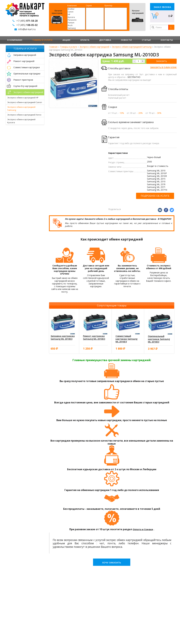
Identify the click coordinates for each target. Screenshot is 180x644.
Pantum (76, 23)
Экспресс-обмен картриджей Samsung (132, 47)
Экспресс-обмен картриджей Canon (25, 102)
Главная (53, 47)
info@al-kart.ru (27, 29)
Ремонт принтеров (23, 80)
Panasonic (76, 20)
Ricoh (76, 25)
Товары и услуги (42, 40)
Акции (66, 40)
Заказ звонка (162, 7)
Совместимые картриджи (27, 67)
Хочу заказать (112, 562)
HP (76, 15)
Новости (126, 40)
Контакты (167, 40)
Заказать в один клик (163, 67)
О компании (15, 40)
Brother (76, 9)
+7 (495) (27, 21)
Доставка (105, 40)
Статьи (146, 40)
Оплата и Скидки (143, 529)
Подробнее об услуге (155, 196)
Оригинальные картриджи (27, 74)
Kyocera (76, 17)
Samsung (76, 28)
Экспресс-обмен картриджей (28, 92)
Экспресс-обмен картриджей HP (23, 98)
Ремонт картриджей (24, 61)
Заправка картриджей (25, 55)
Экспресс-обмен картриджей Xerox (24, 115)
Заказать (162, 61)
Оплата (85, 40)
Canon (76, 12)
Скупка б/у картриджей (25, 86)
